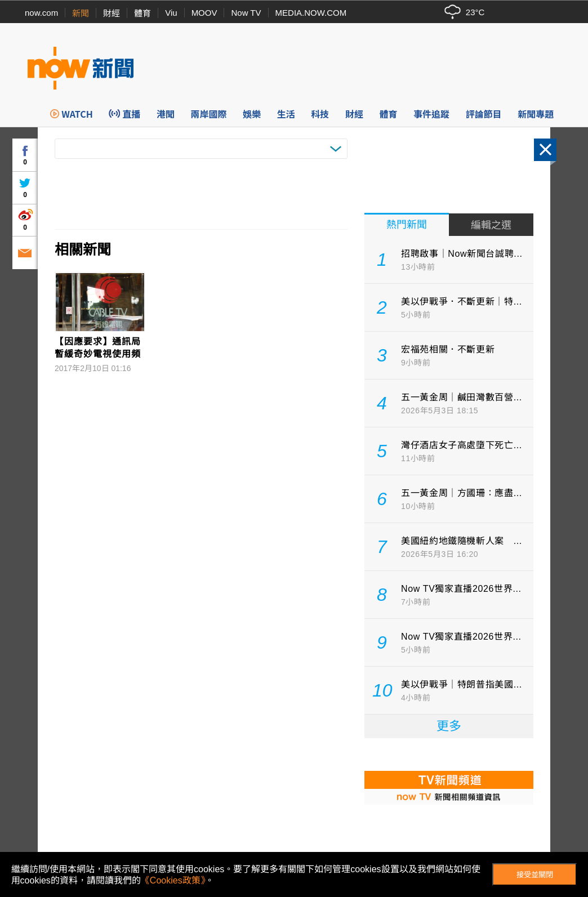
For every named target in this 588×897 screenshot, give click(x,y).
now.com (41, 13)
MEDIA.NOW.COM (311, 13)
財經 (112, 13)
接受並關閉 (535, 875)
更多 (449, 726)
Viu (171, 13)
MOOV (204, 13)
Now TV (246, 13)
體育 (142, 13)
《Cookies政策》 (173, 880)
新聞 (81, 13)
